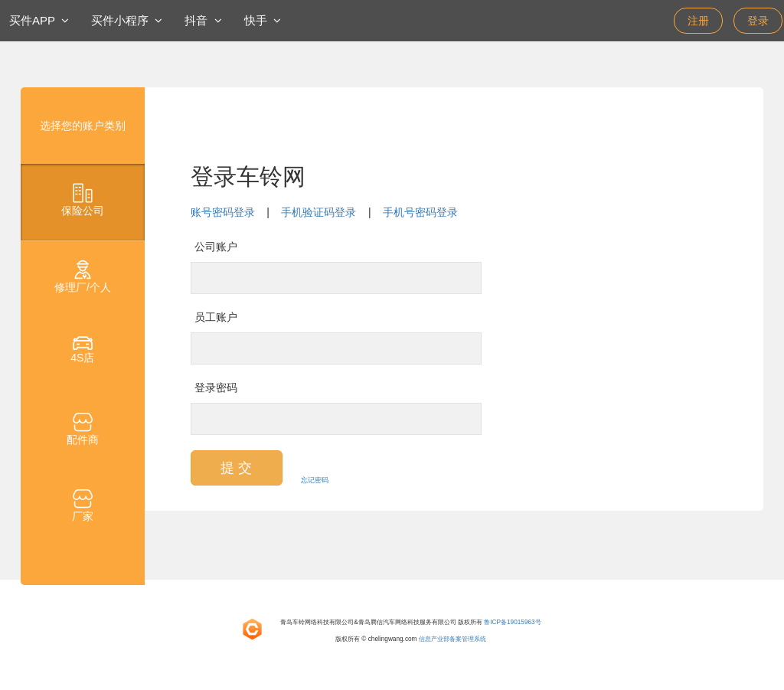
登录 (758, 21)
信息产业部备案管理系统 (452, 639)
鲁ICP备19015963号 (512, 622)
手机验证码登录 (318, 212)
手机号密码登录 (420, 212)
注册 (698, 21)
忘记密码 (315, 480)
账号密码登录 (223, 212)
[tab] (83, 202)
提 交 (236, 468)
